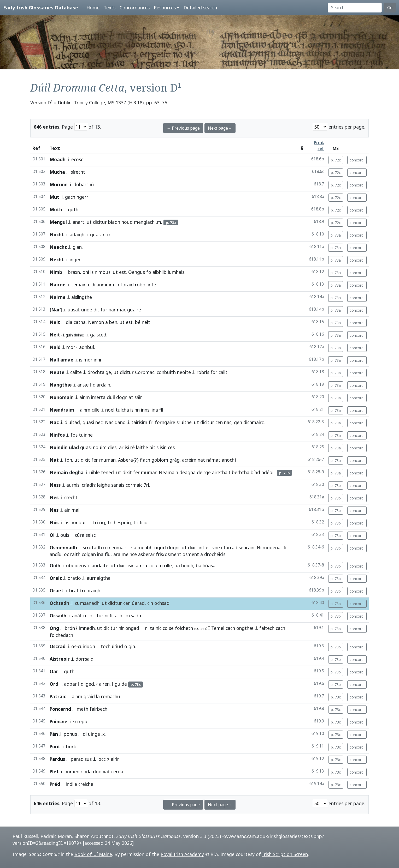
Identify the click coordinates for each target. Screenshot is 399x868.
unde (87, 310)
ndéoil (268, 472)
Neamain (168, 472)
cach (230, 628)
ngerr (82, 197)
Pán (54, 734)
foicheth (184, 628)
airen (104, 684)
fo (149, 272)
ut (89, 222)
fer (95, 460)
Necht (57, 260)
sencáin (247, 547)
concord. (357, 160)
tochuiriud (112, 646)
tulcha (122, 410)
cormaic (134, 485)
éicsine (213, 547)
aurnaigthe (99, 578)
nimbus (103, 272)
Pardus (57, 759)
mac (121, 310)
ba (177, 565)
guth (73, 209)
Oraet (57, 590)
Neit (55, 322)
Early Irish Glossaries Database (41, 7)
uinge (94, 734)
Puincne (58, 721)
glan (77, 247)
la (98, 696)
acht (120, 616)
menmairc (118, 547)
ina (155, 410)
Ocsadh (58, 616)
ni (107, 616)
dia (69, 322)
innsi (146, 410)
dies (112, 447)
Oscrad (58, 646)
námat (213, 460)
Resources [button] (165, 8)
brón (70, 628)
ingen (76, 260)
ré (133, 447)
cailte (76, 372)
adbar (70, 684)
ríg (102, 522)
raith (75, 554)
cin (150, 603)
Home (93, 8)
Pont (55, 746)
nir (121, 628)
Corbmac (145, 372)
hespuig (122, 522)
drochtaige (99, 372)
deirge (204, 472)
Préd (55, 784)
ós (74, 646)
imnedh (87, 628)
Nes (54, 497)
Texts (110, 8)
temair (78, 285)
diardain (101, 385)
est (122, 272)
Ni (259, 547)
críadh (88, 485)
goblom (160, 460)
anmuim (105, 285)
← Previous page (183, 128)
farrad (230, 547)
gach (70, 197)
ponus (70, 734)
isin (163, 447)
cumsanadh (87, 603)
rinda (86, 771)
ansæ (83, 385)
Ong (54, 628)
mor (71, 347)
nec (99, 422)
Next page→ (220, 128)
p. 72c (336, 160)
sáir (138, 397)
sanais (118, 485)
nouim (100, 447)
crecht (71, 497)
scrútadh (92, 547)
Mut (54, 197)
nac (228, 422)
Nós (54, 522)
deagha (187, 472)
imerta (98, 397)
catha (80, 322)
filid (144, 522)
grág (175, 460)
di (93, 285)
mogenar (272, 547)
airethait (221, 472)
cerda (117, 771)
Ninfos (57, 435)
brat (74, 590)
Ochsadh (59, 603)
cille (96, 410)
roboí (141, 285)
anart (78, 222)
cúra (80, 535)
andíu (56, 554)
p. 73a (336, 235)
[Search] (355, 8)
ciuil (111, 397)
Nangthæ (61, 385)
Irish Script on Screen (285, 854)
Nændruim (62, 410)
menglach (144, 222)
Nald (55, 347)
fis (67, 522)
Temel (218, 628)
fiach (145, 460)
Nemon (96, 322)
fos (74, 435)
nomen (72, 771)
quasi (96, 234)
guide (121, 684)
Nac (54, 422)
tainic (156, 628)
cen (219, 422)
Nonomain (62, 397)
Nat (54, 460)
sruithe (184, 422)
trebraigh (90, 590)
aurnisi (73, 485)
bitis (154, 447)
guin (69, 335)
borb (71, 746)
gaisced (98, 335)
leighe (104, 485)
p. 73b (336, 486)
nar (112, 310)
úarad (138, 603)
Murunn (59, 184)
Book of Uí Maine (93, 854)
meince (129, 554)
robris (203, 372)
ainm (85, 397)
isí (127, 447)
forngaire (165, 422)
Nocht (57, 234)
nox (107, 234)
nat (201, 460)
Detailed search (200, 8)
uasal (73, 310)
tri (95, 522)
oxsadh (133, 616)
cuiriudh (86, 646)
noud (127, 222)
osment (191, 554)
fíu (108, 554)
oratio (74, 578)
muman (107, 460)
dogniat (125, 397)
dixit (85, 460)
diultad (72, 422)
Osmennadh (63, 547)
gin (132, 646)
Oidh (55, 565)
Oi (52, 535)
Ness (55, 485)
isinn (135, 410)
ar (121, 447)
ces (171, 447)
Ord (54, 684)
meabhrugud (152, 547)
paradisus (81, 759)
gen (238, 422)
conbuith (166, 372)
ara (117, 554)
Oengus (137, 272)
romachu (111, 696)
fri (151, 422)
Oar (54, 671)
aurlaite (100, 565)
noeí (110, 410)
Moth (56, 209)
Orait (56, 578)
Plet (54, 771)
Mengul (58, 222)
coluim (156, 565)
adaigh (77, 234)
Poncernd (60, 709)
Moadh (58, 159)
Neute (57, 372)
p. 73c (336, 697)
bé (138, 322)
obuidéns (76, 565)
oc (66, 554)
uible (95, 472)
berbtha (241, 472)
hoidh (187, 565)
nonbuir (79, 522)
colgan (89, 554)
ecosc (77, 159)
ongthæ (245, 628)
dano (120, 422)
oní (86, 272)
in (117, 285)
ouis (65, 535)
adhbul (87, 347)
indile (71, 784)
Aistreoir (60, 659)
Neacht (58, 247)
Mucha (57, 172)
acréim (189, 460)
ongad (132, 628)
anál (77, 616)
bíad (255, 472)
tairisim (139, 422)
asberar (146, 554)
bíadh (114, 222)
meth (83, 709)
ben (113, 322)
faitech (267, 628)
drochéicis (215, 554)
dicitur (100, 222)
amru (142, 565)
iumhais (176, 272)
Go (390, 8)
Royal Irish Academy (182, 854)
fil (286, 547)
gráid (89, 696)
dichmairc (254, 422)
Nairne (58, 285)
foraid (127, 285)
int (202, 547)
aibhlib (160, 272)
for (214, 372)
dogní (173, 547)
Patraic (58, 696)
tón (68, 460)
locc (101, 759)
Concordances (135, 8)
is (92, 272)
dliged (87, 684)
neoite (184, 372)
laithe (142, 447)
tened (107, 472)
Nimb (56, 272)
